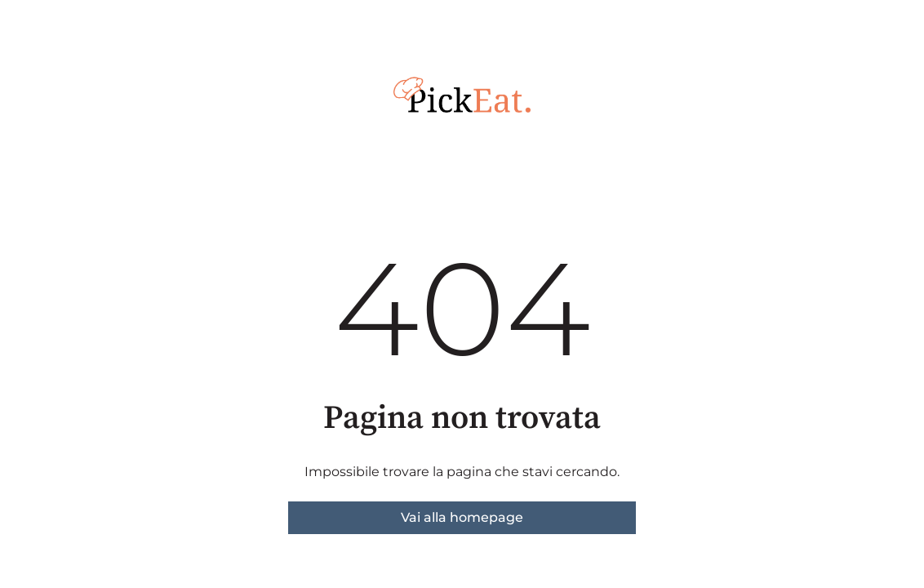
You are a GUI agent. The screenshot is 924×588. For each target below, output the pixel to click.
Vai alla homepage (462, 517)
